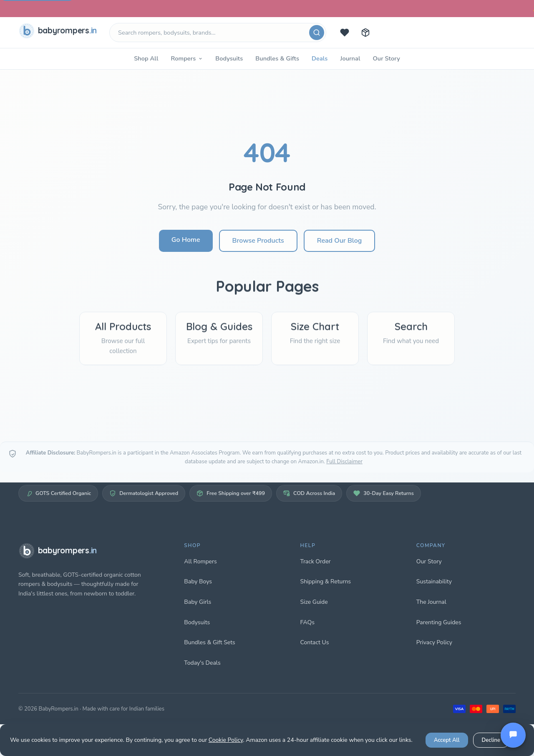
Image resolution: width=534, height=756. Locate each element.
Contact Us (315, 642)
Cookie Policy (226, 740)
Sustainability (434, 581)
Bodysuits (229, 58)
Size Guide (314, 602)
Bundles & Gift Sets (210, 642)
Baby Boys (198, 581)
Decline (491, 740)
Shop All (146, 58)
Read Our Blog (339, 241)
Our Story (386, 58)
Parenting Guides (439, 622)
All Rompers (200, 561)
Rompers (187, 58)
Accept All (447, 740)
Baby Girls (198, 602)
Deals (320, 58)
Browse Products (258, 241)
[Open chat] (513, 735)
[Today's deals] (345, 33)
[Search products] (218, 33)
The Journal (431, 602)
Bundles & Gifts (277, 58)
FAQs (307, 622)
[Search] (317, 33)
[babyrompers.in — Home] (59, 33)
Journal (350, 58)
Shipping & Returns (326, 581)
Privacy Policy (434, 642)
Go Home (186, 240)
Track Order (316, 561)
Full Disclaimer (344, 462)
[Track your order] (365, 33)
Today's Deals (202, 663)
